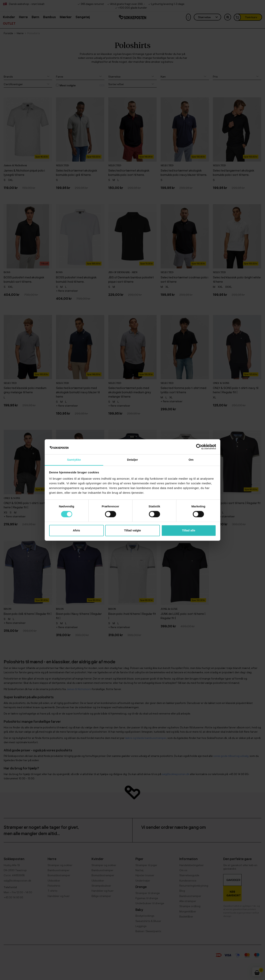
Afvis (76, 530)
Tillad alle (189, 530)
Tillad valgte (132, 530)
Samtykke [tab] (74, 460)
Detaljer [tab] (132, 460)
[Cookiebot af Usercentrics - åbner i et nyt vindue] (199, 447)
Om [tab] (191, 460)
